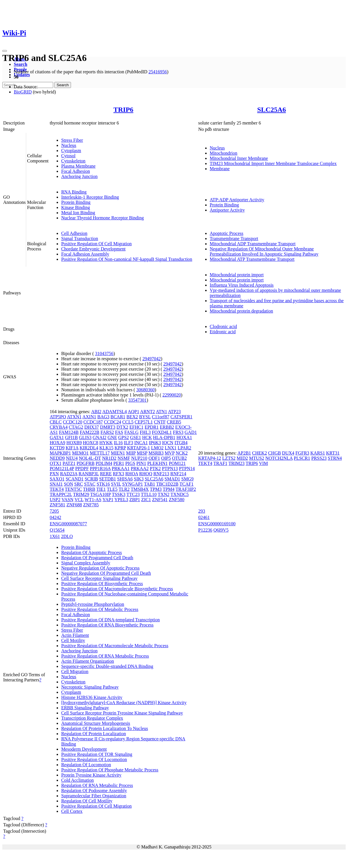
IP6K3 (155, 443)
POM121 (177, 463)
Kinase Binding (76, 207)
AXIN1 (89, 417)
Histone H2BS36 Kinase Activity (92, 697)
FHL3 (145, 432)
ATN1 (161, 412)
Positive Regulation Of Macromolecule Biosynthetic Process (117, 589)
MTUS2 (257, 458)
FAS (119, 432)
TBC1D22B (167, 484)
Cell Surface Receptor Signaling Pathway (99, 578)
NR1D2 (109, 458)
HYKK (106, 443)
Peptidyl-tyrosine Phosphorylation (93, 604)
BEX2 (132, 417)
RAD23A (69, 474)
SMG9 (188, 479)
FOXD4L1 (162, 432)
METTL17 (100, 453)
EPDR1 (152, 427)
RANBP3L (89, 474)
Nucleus (69, 145)
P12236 (205, 530)
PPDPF (82, 469)
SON (68, 484)
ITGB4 (181, 443)
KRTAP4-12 (210, 458)
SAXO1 (57, 479)
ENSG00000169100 (217, 524)
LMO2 (157, 448)
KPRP (120, 448)
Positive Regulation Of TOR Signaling (97, 754)
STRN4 (335, 458)
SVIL (116, 484)
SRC (78, 484)
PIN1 (141, 463)
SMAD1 (172, 479)
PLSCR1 (302, 458)
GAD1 (191, 432)
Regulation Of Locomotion (86, 765)
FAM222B (90, 432)
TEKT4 (57, 489)
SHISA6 (125, 479)
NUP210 (139, 458)
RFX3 (119, 474)
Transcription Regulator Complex (92, 718)
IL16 (118, 443)
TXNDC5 (179, 494)
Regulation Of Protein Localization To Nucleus (105, 728)
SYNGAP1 (132, 484)
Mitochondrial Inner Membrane (239, 158)
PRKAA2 (140, 469)
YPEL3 (121, 500)
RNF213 (161, 474)
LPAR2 (184, 448)
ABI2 (96, 412)
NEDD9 (57, 458)
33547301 (137, 400)
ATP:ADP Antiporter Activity (237, 200)
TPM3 (156, 489)
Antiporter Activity (227, 210)
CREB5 (174, 422)
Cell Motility (73, 640)
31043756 (104, 353)
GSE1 (136, 437)
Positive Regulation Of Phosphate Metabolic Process (110, 770)
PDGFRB (86, 463)
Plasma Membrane (78, 166)
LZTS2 (229, 458)
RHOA (132, 474)
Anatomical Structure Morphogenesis (96, 723)
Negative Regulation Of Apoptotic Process (100, 568)
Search (21, 64)
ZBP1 (135, 500)
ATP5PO (58, 417)
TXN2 (164, 494)
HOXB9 (74, 443)
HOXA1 (184, 437)
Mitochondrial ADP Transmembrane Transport (253, 244)
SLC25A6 (272, 110)
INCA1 (141, 443)
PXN (54, 474)
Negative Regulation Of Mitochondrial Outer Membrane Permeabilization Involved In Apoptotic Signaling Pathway (264, 251)
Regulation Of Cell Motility (87, 801)
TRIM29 (81, 494)
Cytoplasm (71, 151)
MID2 (242, 458)
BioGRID (23, 92)
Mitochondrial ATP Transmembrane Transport (252, 259)
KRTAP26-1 (139, 448)
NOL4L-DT (90, 458)
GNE (112, 437)
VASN (68, 500)
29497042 (151, 359)
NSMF (124, 458)
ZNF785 (91, 505)
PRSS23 (319, 458)
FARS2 (107, 432)
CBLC (56, 422)
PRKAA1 (121, 469)
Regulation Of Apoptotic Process (92, 552)
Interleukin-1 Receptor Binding (90, 197)
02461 (204, 517)
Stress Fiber (72, 140)
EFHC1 (136, 427)
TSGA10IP (100, 494)
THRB (89, 489)
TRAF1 (220, 463)
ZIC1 (146, 500)
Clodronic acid (223, 326)
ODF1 (154, 458)
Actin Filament (75, 635)
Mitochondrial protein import (237, 275)
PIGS (130, 463)
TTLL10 (149, 494)
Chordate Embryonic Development (93, 249)
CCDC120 (73, 422)
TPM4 (169, 489)
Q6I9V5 (221, 530)
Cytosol (68, 156)
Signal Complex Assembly (86, 563)
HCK (147, 437)
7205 (54, 511)
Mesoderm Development (84, 749)
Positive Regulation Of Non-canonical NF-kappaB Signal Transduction (127, 259)
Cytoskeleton (73, 161)
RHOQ (146, 474)
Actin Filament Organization (88, 661)
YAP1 (108, 500)
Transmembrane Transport (234, 238)
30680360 (145, 390)
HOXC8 (90, 443)
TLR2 (124, 489)
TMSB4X (140, 489)
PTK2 (155, 469)
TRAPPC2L (61, 494)
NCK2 (182, 453)
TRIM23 (237, 463)
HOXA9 (57, 443)
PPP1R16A (100, 469)
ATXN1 (74, 417)
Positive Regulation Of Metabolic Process (100, 609)
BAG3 (103, 417)
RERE (106, 474)
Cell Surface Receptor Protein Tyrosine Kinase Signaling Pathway (122, 713)
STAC (90, 484)
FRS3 (178, 432)
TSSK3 (119, 494)
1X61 (55, 536)
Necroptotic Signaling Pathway (90, 687)
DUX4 (288, 453)
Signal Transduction (80, 238)
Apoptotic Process (227, 233)
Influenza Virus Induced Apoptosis (242, 285)
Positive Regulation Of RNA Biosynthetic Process (107, 625)
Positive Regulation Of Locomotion (94, 759)
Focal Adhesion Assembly (85, 254)
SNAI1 (56, 484)
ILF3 (128, 443)
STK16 (103, 484)
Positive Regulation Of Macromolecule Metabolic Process (115, 646)
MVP (170, 453)
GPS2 (123, 437)
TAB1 (150, 484)
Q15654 (57, 530)
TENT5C (73, 489)
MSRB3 (156, 453)
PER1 (119, 463)
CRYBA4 (59, 427)
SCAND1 (74, 479)
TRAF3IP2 (186, 489)
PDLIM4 (104, 463)
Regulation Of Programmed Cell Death (97, 558)
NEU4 (72, 458)
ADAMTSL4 (115, 412)
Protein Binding (76, 202)
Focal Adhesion (76, 171)
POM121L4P (62, 469)
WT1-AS (93, 500)
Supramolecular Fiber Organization (94, 796)
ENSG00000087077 (68, 524)
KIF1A (72, 448)
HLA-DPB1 (164, 437)
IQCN (168, 443)
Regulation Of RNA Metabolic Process (97, 785)
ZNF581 (57, 505)
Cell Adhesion (74, 233)
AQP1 (133, 412)
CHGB (274, 453)
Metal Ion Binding (78, 213)
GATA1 (57, 437)
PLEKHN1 (157, 463)
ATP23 (174, 412)
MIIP (131, 453)
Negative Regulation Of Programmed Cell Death (106, 573)
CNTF (160, 422)
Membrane (220, 169)
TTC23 (133, 494)
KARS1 (318, 453)
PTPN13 (170, 469)
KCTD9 (57, 448)
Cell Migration (75, 671)
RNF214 (178, 474)
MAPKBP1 (60, 453)
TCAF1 (187, 484)
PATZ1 (69, 463)
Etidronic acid (223, 332)
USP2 (55, 500)
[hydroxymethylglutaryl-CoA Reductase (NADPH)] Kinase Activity (124, 703)
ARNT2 (148, 412)
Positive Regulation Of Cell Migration (96, 244)
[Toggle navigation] (5, 51)
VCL (79, 500)
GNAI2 (99, 437)
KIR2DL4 (89, 448)
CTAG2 (76, 427)
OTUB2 (179, 458)
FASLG (132, 432)
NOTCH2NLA (279, 458)
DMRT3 (108, 427)
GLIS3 (85, 437)
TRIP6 (123, 110)
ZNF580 (176, 500)
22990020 (172, 395)
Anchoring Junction (79, 176)
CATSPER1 (181, 417)
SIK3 (139, 479)
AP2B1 (244, 453)
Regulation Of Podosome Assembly (94, 791)
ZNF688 (74, 505)
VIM (263, 463)
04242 (55, 517)
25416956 (158, 72)
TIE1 (101, 489)
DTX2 (122, 427)
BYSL (145, 417)
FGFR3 (302, 453)
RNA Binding (74, 192)
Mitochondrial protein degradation (241, 311)
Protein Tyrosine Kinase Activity (91, 775)
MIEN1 (118, 453)
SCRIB (91, 479)
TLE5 (112, 489)
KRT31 (333, 453)
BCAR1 (118, 417)
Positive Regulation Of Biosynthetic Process (102, 584)
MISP (142, 453)
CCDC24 (113, 422)
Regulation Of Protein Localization (94, 734)
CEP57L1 (144, 422)
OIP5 (166, 458)
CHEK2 (259, 453)
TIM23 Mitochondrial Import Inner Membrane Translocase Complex (273, 163)
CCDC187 (93, 422)
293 (202, 511)
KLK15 (106, 448)
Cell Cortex (72, 811)
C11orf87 (160, 417)
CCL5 (128, 422)
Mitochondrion (224, 153)
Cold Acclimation (77, 780)
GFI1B (71, 437)
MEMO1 (80, 453)
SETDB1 (108, 479)
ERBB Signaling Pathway (85, 708)
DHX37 (92, 427)
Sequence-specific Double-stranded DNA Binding (107, 666)
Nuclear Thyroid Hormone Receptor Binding (103, 218)
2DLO (67, 536)
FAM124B (69, 432)
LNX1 (171, 448)
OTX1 (56, 463)
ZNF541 (160, 500)
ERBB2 (167, 427)
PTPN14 (187, 469)
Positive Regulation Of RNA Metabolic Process (105, 656)
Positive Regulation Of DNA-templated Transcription (110, 620)
